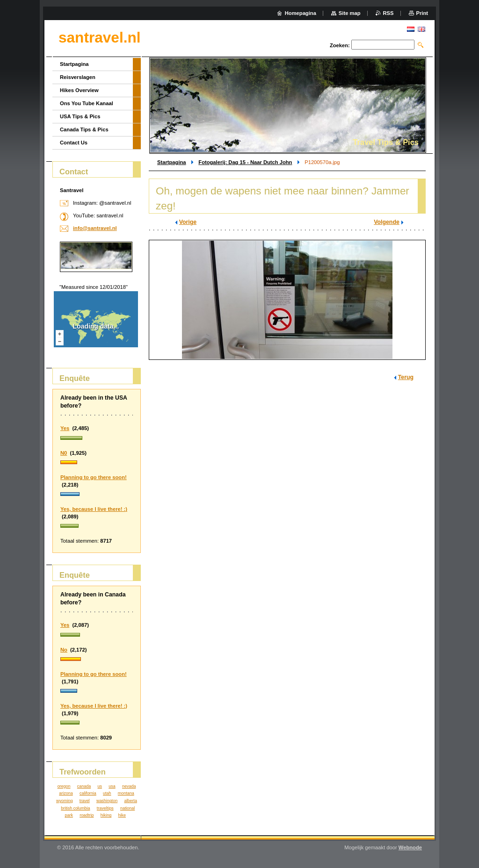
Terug (406, 377)
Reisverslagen (78, 77)
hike (122, 815)
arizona (66, 793)
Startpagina (172, 162)
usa (112, 786)
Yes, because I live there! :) (94, 509)
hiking (106, 815)
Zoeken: (340, 45)
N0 (64, 453)
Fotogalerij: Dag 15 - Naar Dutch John (245, 162)
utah (107, 793)
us (99, 786)
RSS (388, 13)
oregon (64, 786)
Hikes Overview (79, 90)
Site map (350, 13)
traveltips (105, 808)
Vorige (188, 222)
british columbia (75, 808)
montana (126, 793)
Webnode (410, 847)
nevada (129, 786)
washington (107, 801)
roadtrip (87, 815)
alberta (131, 801)
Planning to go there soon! (94, 477)
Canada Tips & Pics (84, 129)
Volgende (387, 222)
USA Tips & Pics (80, 116)
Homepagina (301, 13)
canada (84, 786)
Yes (65, 428)
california (88, 793)
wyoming (64, 801)
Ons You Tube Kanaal (87, 103)
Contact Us (74, 143)
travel (85, 801)
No (64, 650)
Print (422, 13)
